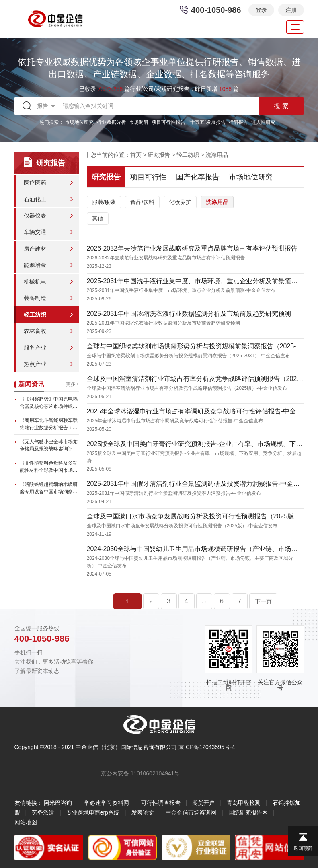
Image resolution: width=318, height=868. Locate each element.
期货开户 (203, 803)
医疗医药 (35, 183)
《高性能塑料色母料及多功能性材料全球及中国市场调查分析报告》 (49, 467)
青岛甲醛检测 (244, 803)
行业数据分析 (111, 122)
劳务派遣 (43, 812)
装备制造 (35, 298)
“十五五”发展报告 (207, 122)
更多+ (72, 384)
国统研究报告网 (248, 812)
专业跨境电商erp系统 (93, 812)
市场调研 (139, 122)
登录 (261, 10)
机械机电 (35, 282)
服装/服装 (104, 202)
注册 (291, 10)
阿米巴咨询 (58, 803)
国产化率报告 (198, 177)
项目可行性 (148, 177)
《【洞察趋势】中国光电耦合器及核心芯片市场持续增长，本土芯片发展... (49, 403)
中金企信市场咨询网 (191, 812)
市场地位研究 (79, 122)
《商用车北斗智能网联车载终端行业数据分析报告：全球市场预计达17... (49, 424)
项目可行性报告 (168, 122)
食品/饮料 (142, 202)
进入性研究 (263, 122)
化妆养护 (180, 202)
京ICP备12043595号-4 (207, 747)
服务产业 (35, 348)
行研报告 (238, 122)
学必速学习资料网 (107, 803)
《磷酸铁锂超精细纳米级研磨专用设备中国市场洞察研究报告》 (49, 488)
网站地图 (26, 822)
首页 (136, 155)
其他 (98, 218)
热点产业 (35, 364)
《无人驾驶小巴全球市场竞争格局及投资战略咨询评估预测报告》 (49, 446)
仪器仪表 (35, 216)
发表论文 (143, 812)
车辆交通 (35, 232)
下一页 (263, 601)
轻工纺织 (35, 315)
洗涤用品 (217, 155)
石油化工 (35, 199)
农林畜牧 (35, 331)
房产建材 (35, 249)
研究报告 (159, 155)
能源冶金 (35, 265)
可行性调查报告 (161, 803)
